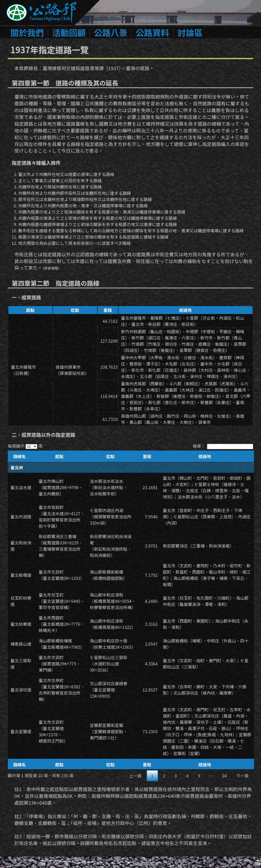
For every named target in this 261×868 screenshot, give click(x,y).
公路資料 (152, 32)
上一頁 (135, 776)
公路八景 (111, 32)
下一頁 (242, 776)
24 (224, 776)
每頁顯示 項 (25, 446)
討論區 (190, 32)
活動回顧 (69, 32)
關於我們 (27, 32)
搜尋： (223, 446)
